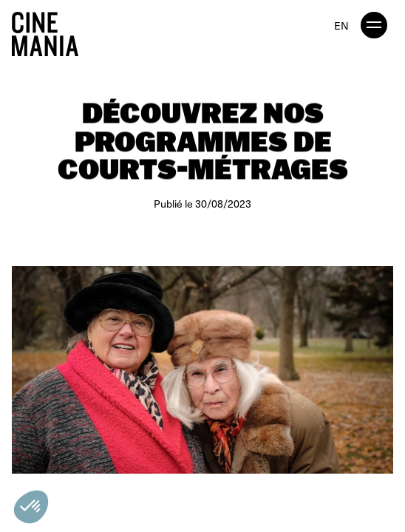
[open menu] (374, 25)
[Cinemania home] (51, 31)
